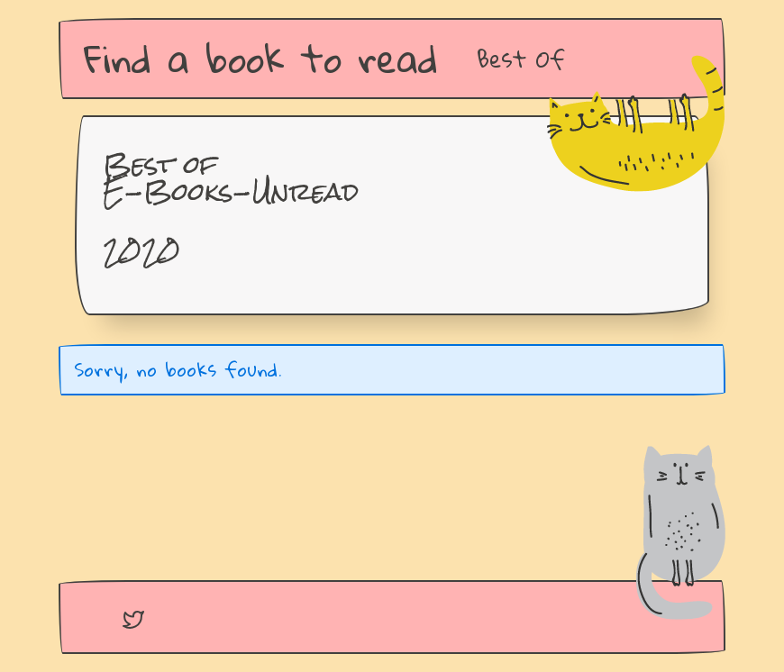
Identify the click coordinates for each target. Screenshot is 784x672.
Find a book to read (261, 58)
